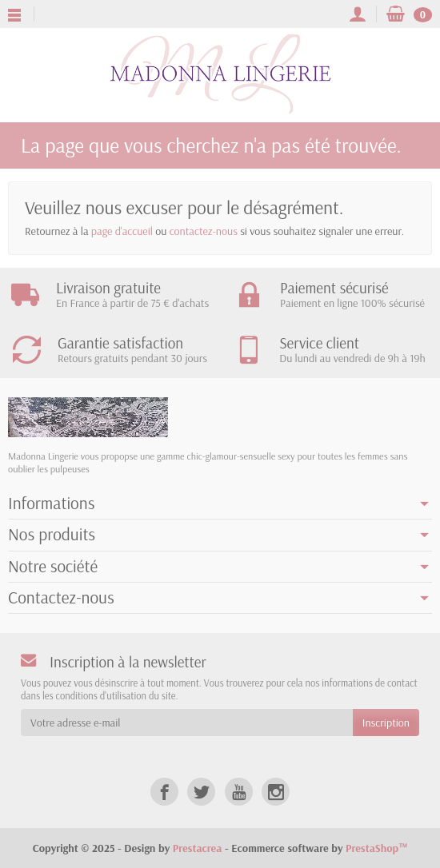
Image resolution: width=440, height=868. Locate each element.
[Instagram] (276, 792)
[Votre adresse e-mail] (187, 723)
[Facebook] (164, 792)
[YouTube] (239, 792)
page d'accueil (122, 231)
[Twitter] (201, 792)
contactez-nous (204, 231)
